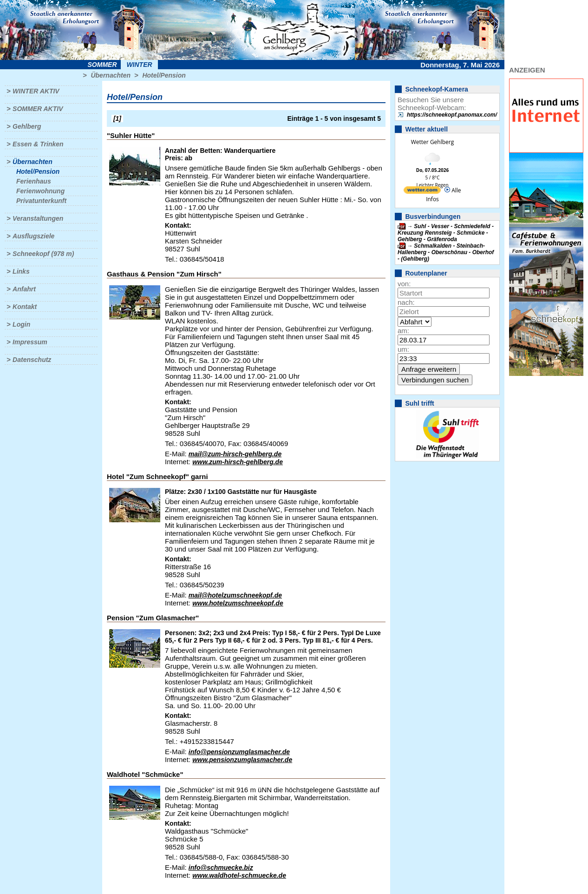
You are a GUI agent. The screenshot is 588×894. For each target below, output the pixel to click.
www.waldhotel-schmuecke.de (239, 875)
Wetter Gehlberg (432, 142)
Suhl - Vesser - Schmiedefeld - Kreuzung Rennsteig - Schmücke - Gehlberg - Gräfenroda (446, 233)
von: (404, 284)
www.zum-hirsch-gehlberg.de (238, 462)
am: (403, 331)
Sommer (102, 65)
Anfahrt (24, 289)
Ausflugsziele (33, 236)
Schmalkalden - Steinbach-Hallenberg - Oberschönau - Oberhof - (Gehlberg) (446, 252)
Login (21, 324)
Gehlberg (27, 126)
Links (21, 271)
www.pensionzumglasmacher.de (242, 760)
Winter (139, 65)
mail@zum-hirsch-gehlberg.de (235, 454)
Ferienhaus (34, 181)
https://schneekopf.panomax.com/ (452, 115)
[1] (117, 118)
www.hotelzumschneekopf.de (238, 603)
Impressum (30, 342)
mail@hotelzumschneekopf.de (235, 595)
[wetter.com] (422, 192)
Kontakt (25, 307)
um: (403, 349)
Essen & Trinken (38, 144)
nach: (406, 302)
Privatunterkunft (41, 201)
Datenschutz (32, 360)
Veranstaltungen (38, 218)
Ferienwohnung (40, 191)
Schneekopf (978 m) (43, 254)
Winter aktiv (36, 91)
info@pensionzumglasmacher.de (239, 752)
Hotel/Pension (164, 75)
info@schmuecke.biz (221, 868)
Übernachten (111, 75)
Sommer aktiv (38, 109)
